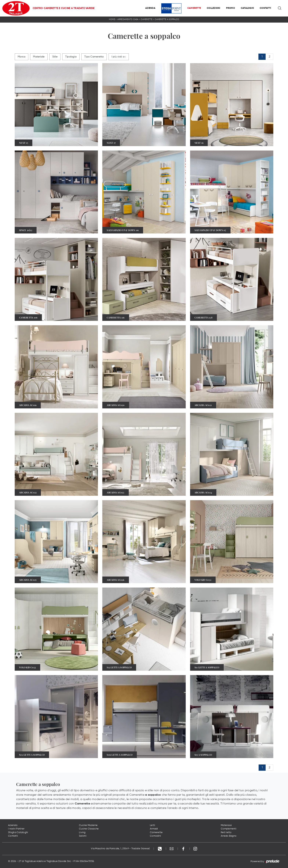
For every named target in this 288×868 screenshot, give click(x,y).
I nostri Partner (16, 829)
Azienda (150, 8)
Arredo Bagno (229, 836)
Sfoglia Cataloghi (18, 832)
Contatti (265, 8)
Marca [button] (21, 57)
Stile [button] (55, 57)
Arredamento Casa (128, 19)
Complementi (229, 829)
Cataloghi (247, 8)
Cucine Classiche (89, 829)
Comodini (155, 836)
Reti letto (226, 832)
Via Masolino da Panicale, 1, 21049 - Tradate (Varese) (120, 849)
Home (112, 19)
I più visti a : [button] (119, 57)
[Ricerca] (280, 8)
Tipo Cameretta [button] (94, 57)
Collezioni (214, 8)
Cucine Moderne (88, 825)
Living (82, 832)
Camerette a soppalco (167, 19)
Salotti (83, 836)
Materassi (226, 825)
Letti (152, 825)
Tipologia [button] (71, 57)
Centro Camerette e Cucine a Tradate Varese (64, 8)
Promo (231, 8)
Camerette (194, 8)
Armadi (154, 829)
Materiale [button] (39, 57)
